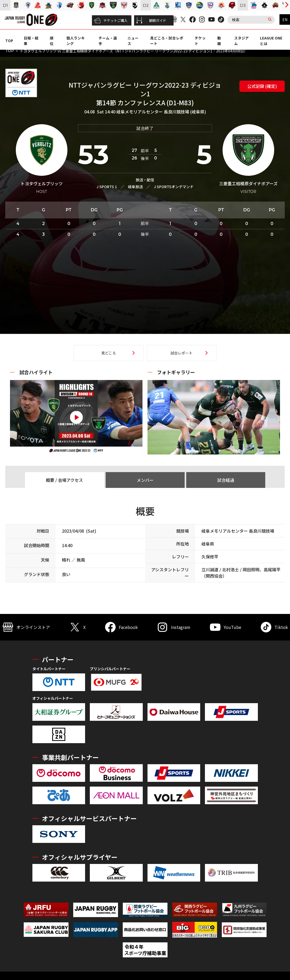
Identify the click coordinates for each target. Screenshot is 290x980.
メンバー (145, 480)
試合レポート (181, 353)
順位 (52, 41)
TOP (9, 41)
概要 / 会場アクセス (64, 480)
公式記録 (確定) (262, 86)
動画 (219, 41)
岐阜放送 (135, 187)
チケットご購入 (111, 21)
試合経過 (226, 480)
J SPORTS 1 (107, 187)
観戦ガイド (151, 21)
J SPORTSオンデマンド (174, 187)
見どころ (109, 353)
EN (285, 19)
